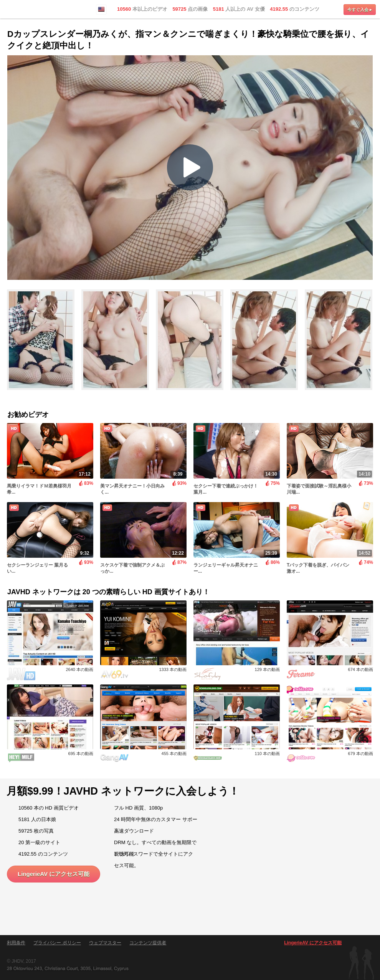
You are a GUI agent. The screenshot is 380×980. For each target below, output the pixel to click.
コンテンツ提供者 (148, 943)
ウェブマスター (105, 943)
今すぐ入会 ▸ (360, 10)
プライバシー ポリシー (57, 943)
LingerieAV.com (31, 9)
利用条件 (16, 943)
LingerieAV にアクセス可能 (54, 874)
